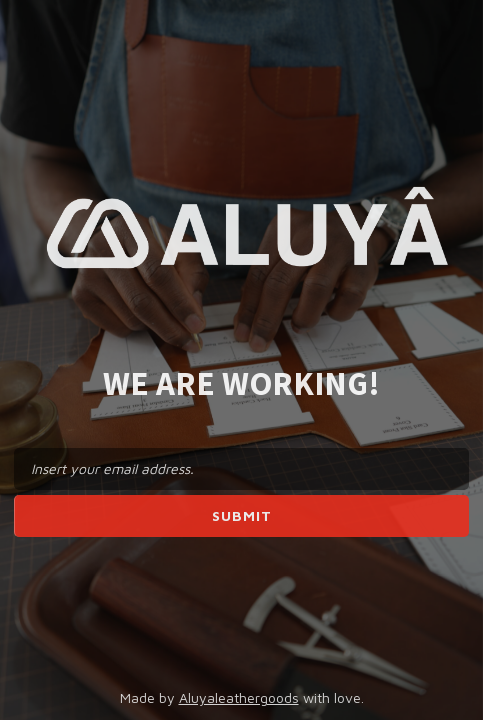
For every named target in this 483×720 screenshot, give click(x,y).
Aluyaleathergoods (239, 697)
